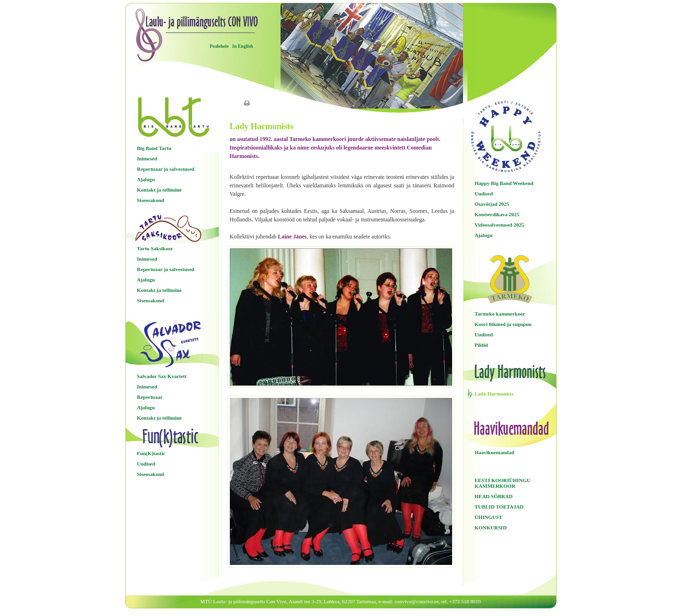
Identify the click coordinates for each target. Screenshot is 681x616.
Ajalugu (146, 179)
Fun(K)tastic (151, 453)
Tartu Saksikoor (155, 248)
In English (243, 46)
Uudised (146, 464)
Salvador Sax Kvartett (162, 376)
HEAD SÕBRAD (494, 496)
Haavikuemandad (495, 452)
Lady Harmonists (494, 394)
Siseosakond (151, 200)
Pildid (481, 345)
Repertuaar (150, 397)
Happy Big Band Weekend (504, 183)
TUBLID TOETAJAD (499, 507)
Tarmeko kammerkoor (500, 314)
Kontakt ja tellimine (160, 190)
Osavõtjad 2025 (492, 204)
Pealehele (219, 46)
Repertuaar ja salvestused (166, 169)
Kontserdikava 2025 (497, 214)
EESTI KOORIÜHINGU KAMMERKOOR (503, 483)
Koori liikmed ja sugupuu (503, 324)
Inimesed (147, 158)
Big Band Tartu (154, 148)
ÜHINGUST (489, 517)
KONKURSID (491, 528)
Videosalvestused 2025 (499, 225)
